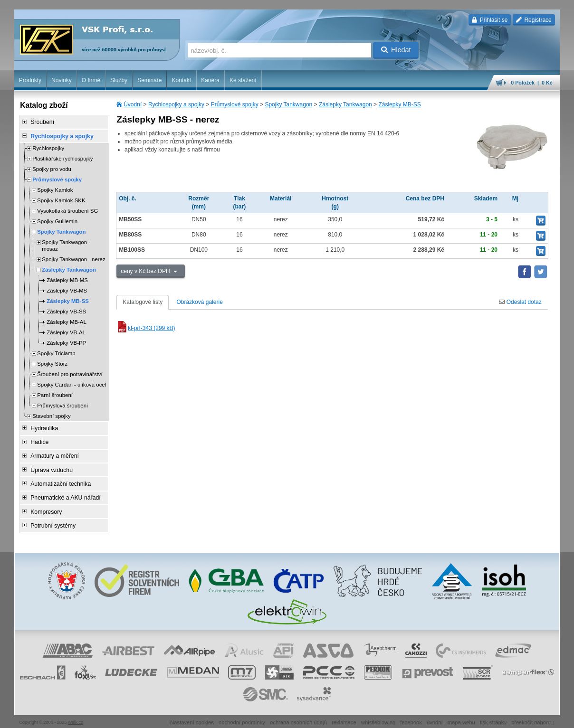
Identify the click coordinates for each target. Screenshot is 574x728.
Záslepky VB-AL (66, 331)
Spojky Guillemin (57, 220)
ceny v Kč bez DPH (146, 271)
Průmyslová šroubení (62, 405)
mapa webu (461, 716)
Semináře (149, 80)
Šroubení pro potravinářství (70, 373)
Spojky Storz (52, 363)
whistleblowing (378, 716)
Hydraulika (43, 427)
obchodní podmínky (242, 716)
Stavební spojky (51, 415)
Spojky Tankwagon (288, 104)
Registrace (534, 20)
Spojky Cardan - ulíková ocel (72, 384)
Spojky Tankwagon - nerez (73, 258)
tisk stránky (493, 716)
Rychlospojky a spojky (176, 104)
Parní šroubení (55, 394)
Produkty (30, 80)
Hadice (38, 440)
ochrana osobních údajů (298, 716)
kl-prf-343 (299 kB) (146, 328)
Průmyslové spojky (235, 104)
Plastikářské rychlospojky (62, 158)
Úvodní (133, 104)
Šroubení (41, 122)
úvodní (435, 716)
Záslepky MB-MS (67, 279)
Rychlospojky (48, 147)
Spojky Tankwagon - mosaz (66, 245)
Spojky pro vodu (52, 168)
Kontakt (181, 80)
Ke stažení (243, 80)
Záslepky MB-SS (399, 104)
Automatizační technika (59, 480)
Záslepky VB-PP (66, 342)
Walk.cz (76, 716)
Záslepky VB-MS (67, 290)
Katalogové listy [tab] (143, 302)
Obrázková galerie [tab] (199, 302)
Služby (119, 80)
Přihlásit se (490, 20)
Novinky (62, 80)
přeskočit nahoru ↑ (533, 716)
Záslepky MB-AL (67, 321)
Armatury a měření (53, 454)
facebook (411, 716)
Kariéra (210, 80)
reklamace (344, 716)
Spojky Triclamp (56, 352)
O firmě (91, 80)
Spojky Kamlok (55, 189)
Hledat (396, 50)
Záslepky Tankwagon (345, 104)
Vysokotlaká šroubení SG (67, 210)
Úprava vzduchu (50, 467)
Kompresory (45, 507)
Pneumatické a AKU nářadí (64, 493)
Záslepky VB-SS (66, 311)
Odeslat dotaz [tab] (520, 302)
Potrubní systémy (52, 520)
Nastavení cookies (192, 716)
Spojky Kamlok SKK (61, 199)
